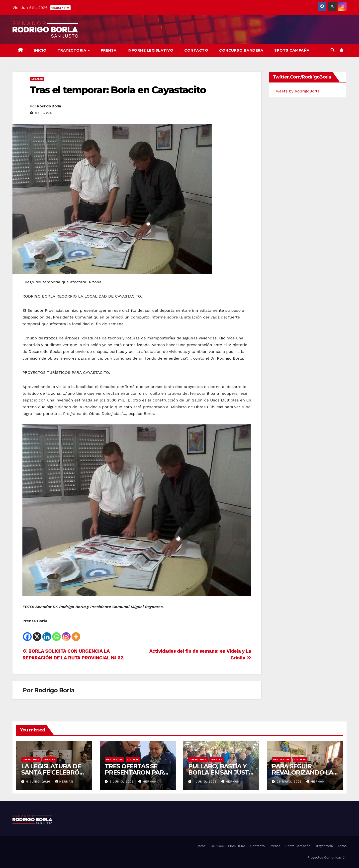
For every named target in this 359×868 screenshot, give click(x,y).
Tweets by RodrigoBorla (297, 91)
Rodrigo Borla (49, 106)
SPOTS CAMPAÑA (292, 50)
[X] (37, 637)
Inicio (40, 50)
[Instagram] (66, 637)
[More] (76, 637)
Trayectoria (73, 50)
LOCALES (37, 79)
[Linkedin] (47, 637)
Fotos (342, 846)
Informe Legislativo (151, 50)
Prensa (109, 50)
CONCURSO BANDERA (241, 50)
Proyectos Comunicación (327, 857)
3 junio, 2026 (122, 782)
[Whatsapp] (56, 637)
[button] (333, 50)
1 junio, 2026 (206, 782)
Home (201, 846)
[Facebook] (27, 637)
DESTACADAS (31, 759)
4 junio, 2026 (39, 782)
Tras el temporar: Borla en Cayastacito (118, 90)
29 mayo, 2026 (290, 782)
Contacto (196, 50)
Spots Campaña (298, 846)
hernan (64, 782)
